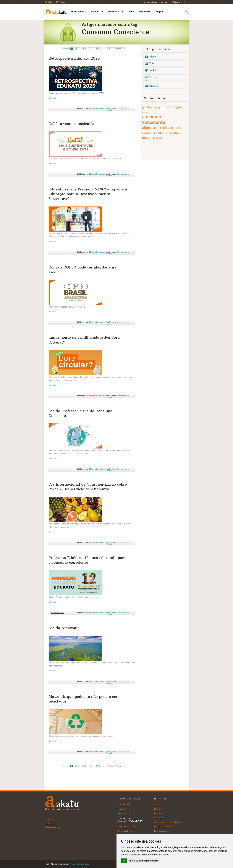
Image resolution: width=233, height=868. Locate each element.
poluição (157, 138)
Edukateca (159, 818)
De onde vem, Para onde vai (166, 827)
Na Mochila (114, 12)
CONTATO (50, 824)
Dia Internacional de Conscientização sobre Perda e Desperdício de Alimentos (88, 487)
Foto (152, 63)
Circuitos (94, 12)
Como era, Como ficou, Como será (168, 822)
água (146, 138)
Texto (153, 77)
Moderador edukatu (97, 108)
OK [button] (124, 861)
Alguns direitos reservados (80, 864)
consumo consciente (154, 119)
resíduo (147, 133)
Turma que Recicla (126, 831)
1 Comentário (58, 613)
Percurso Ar (123, 809)
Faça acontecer (161, 831)
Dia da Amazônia (64, 628)
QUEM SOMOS (52, 819)
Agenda (157, 804)
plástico (175, 133)
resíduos (167, 128)
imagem (159, 107)
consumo (161, 133)
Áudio (153, 70)
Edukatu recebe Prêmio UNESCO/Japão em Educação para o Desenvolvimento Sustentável (88, 194)
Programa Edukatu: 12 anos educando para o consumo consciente (87, 560)
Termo (184, 11)
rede (145, 112)
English (160, 12)
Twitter (51, 2)
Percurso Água (124, 813)
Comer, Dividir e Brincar (128, 827)
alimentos (150, 128)
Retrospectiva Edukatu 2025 (74, 58)
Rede (131, 12)
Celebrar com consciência (71, 124)
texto (179, 128)
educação (174, 107)
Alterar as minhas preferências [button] (144, 861)
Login (166, 2)
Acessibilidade (152, 2)
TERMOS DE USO (53, 828)
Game (146, 81)
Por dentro (159, 813)
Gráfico (154, 86)
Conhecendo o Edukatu (117, 109)
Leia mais (53, 98)
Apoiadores (145, 12)
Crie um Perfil (180, 2)
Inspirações (159, 809)
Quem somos (78, 12)
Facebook (63, 2)
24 (108, 49)
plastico (147, 107)
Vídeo (153, 57)
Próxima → (120, 49)
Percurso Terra (124, 804)
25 (112, 49)
